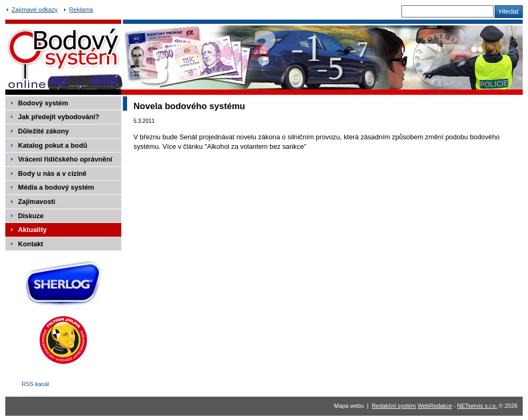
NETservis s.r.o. (477, 406)
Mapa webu (349, 406)
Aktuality (32, 230)
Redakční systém (394, 406)
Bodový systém (43, 103)
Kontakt (31, 244)
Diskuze (31, 216)
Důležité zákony (43, 131)
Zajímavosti (37, 202)
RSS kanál (35, 384)
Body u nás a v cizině (52, 173)
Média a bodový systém (56, 187)
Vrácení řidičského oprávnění (65, 159)
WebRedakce (435, 406)
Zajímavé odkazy (35, 10)
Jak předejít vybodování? (59, 117)
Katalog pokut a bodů (53, 145)
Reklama (81, 10)
